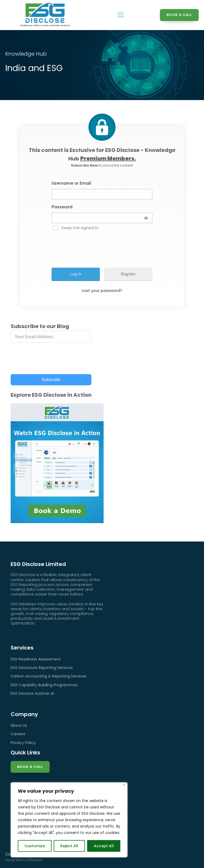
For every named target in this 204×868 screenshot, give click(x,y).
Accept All (104, 846)
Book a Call (30, 767)
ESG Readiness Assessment (36, 659)
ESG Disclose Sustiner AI (32, 693)
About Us (19, 725)
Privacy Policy (23, 743)
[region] (69, 820)
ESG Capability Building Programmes (44, 685)
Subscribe (51, 380)
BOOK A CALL (179, 15)
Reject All (69, 846)
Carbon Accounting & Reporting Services (48, 676)
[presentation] (95, 247)
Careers (18, 734)
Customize (35, 846)
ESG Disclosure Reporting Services (42, 668)
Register (128, 274)
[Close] (124, 785)
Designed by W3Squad (24, 860)
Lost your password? (102, 290)
